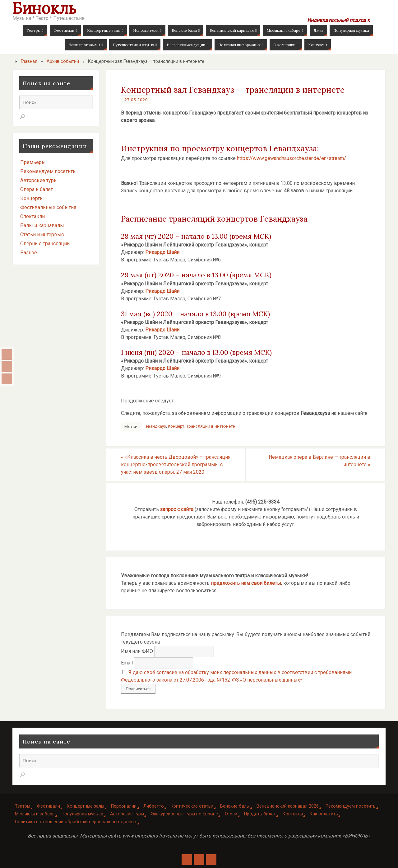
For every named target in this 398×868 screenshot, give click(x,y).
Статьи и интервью (42, 235)
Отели (231, 814)
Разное (29, 253)
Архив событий (63, 61)
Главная (29, 61)
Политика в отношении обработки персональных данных (76, 822)
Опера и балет (37, 189)
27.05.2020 (136, 100)
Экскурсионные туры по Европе (184, 814)
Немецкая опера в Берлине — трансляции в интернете (319, 461)
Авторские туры (39, 180)
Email (127, 663)
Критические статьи (192, 806)
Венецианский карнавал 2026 (288, 806)
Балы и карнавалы (42, 225)
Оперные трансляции (45, 244)
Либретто (154, 806)
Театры (23, 806)
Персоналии (124, 806)
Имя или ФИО (137, 651)
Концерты (32, 198)
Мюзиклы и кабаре (35, 814)
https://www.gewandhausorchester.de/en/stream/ (292, 158)
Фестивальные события (48, 207)
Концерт (176, 426)
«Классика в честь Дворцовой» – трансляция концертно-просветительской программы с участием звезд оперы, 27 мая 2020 (176, 464)
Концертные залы (86, 806)
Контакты (293, 814)
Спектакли (32, 216)
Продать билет (260, 814)
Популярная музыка (82, 814)
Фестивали (49, 806)
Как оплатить (324, 814)
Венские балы (235, 806)
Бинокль (44, 8)
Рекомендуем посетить (48, 171)
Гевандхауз (155, 426)
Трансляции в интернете (211, 426)
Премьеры (33, 162)
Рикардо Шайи (162, 252)
